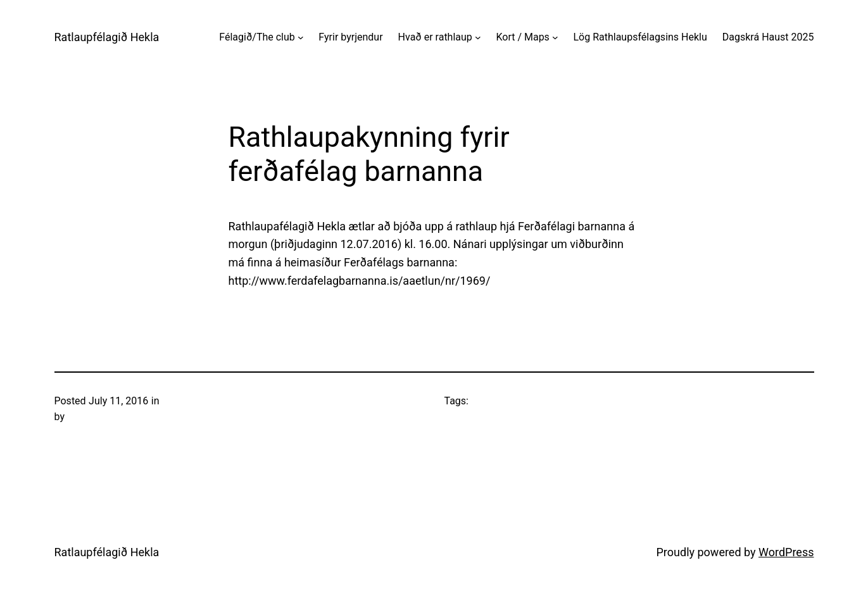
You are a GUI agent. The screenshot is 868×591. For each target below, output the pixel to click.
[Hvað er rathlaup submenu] (478, 37)
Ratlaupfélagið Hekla (107, 37)
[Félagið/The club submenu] (301, 37)
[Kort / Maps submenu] (555, 37)
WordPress (786, 552)
